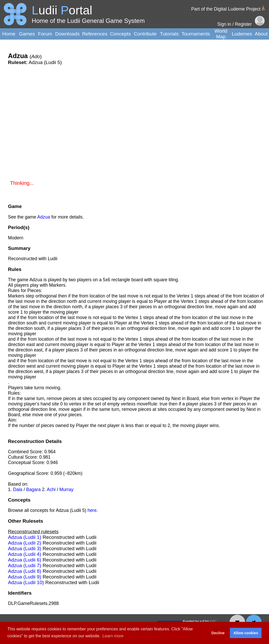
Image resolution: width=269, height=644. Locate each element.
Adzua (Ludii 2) (25, 543)
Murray (67, 489)
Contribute (145, 34)
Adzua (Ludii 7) (25, 565)
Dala (18, 489)
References (95, 34)
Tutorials (169, 34)
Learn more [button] (113, 636)
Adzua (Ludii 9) (25, 577)
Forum (45, 34)
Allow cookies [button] (246, 633)
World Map (221, 34)
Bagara (33, 489)
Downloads (67, 34)
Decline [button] (218, 633)
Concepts (120, 34)
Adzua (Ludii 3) (25, 548)
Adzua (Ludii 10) (26, 582)
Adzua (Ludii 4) (25, 554)
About (261, 34)
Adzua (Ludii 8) (25, 571)
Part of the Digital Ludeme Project (226, 9)
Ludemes (242, 34)
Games (27, 34)
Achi (51, 489)
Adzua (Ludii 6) (25, 560)
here (92, 510)
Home (9, 34)
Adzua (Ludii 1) (25, 537)
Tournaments (196, 34)
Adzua (44, 217)
